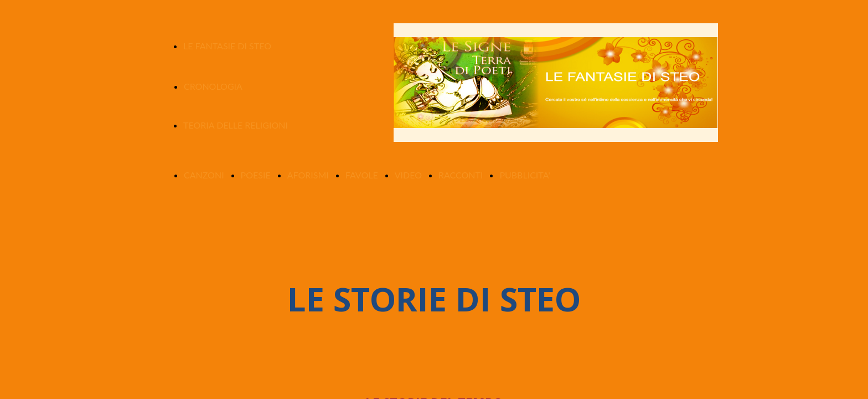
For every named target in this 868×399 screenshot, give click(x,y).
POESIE (256, 175)
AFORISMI (308, 175)
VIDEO (408, 175)
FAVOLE (362, 175)
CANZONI (204, 175)
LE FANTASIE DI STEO (227, 46)
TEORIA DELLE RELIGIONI (236, 125)
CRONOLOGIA (213, 86)
